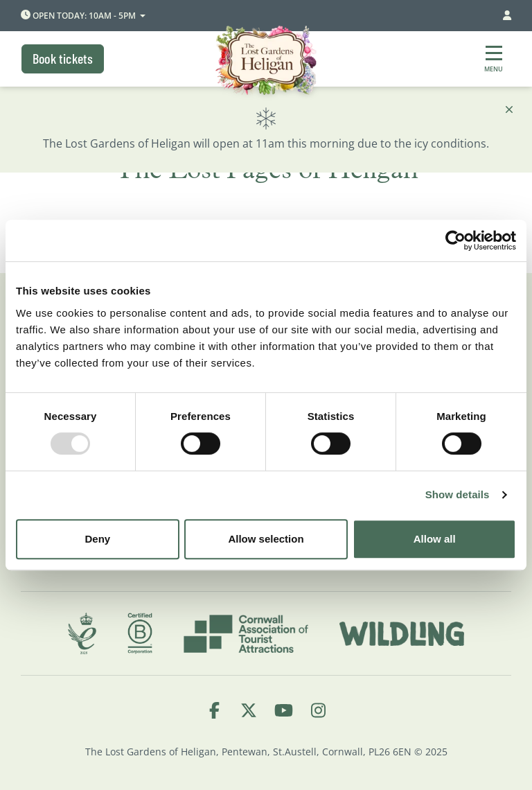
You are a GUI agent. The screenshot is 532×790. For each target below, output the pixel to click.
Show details (458, 494)
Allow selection (266, 539)
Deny (97, 539)
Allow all (435, 539)
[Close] (509, 109)
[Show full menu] (494, 59)
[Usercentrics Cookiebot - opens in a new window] (455, 240)
